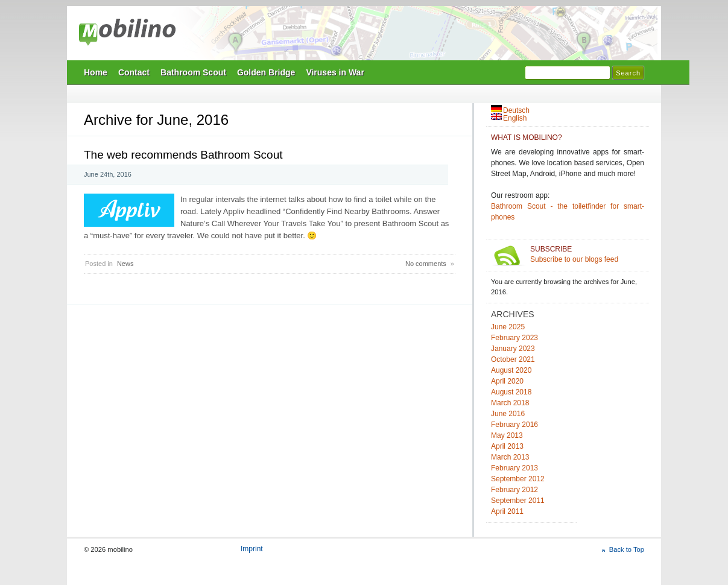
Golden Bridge (266, 72)
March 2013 (510, 457)
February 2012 (514, 490)
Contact (134, 72)
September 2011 (518, 501)
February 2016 (514, 425)
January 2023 (513, 349)
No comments (426, 264)
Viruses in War (335, 72)
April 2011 (507, 511)
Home (96, 72)
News (125, 264)
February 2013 (514, 468)
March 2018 (510, 403)
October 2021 (513, 359)
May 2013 (507, 435)
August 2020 (511, 370)
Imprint (252, 549)
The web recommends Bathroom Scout (183, 155)
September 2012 (518, 479)
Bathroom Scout (193, 72)
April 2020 (507, 381)
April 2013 (507, 446)
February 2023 (514, 338)
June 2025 (508, 327)
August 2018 (511, 392)
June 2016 (508, 414)
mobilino (127, 33)
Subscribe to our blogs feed (587, 254)
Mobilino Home (447, 37)
